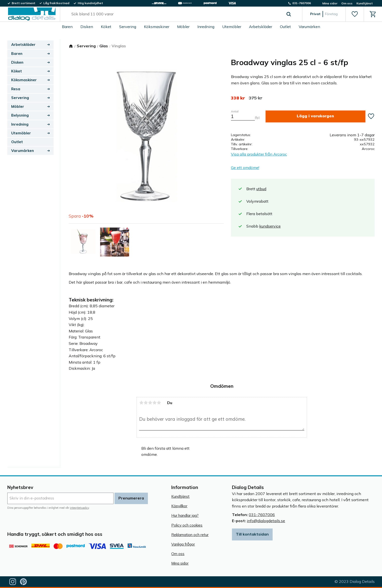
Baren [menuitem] (67, 27)
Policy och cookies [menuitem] (187, 525)
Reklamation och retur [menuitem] (190, 535)
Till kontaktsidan (252, 534)
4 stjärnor (154, 403)
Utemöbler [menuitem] (232, 27)
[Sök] (289, 14)
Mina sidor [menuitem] (330, 3)
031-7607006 (262, 515)
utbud (261, 189)
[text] (238, 98)
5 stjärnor (159, 403)
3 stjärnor (150, 403)
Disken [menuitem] (87, 27)
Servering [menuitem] (128, 27)
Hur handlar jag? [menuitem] (185, 515)
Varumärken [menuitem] (309, 27)
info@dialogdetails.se (266, 521)
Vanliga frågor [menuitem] (183, 544)
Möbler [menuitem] (183, 27)
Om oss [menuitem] (347, 3)
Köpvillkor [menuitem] (179, 506)
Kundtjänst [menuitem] (365, 3)
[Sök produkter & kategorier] (176, 14)
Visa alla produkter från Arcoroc (259, 154)
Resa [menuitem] (16, 89)
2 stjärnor (146, 403)
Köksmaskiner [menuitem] (157, 27)
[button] (355, 14)
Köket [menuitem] (106, 27)
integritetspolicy (79, 508)
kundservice (270, 226)
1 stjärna (141, 403)
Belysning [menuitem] (20, 115)
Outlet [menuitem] (285, 27)
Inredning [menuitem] (206, 27)
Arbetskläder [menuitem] (261, 27)
